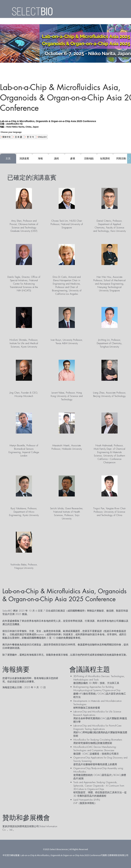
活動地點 (89, 158)
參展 (73, 158)
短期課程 (105, 158)
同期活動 (121, 158)
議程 (57, 158)
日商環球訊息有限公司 (118, 855)
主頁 (8, 158)
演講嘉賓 (24, 158)
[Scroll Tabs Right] (129, 159)
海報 (40, 158)
